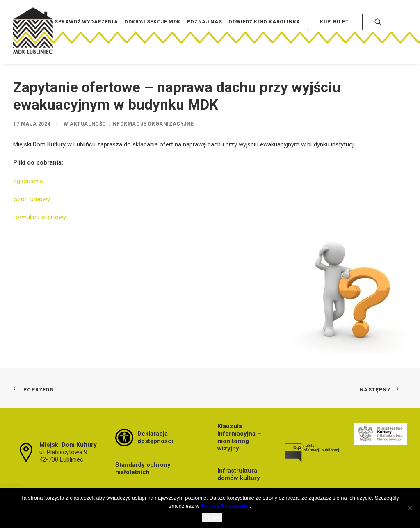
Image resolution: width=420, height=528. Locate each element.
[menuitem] (86, 34)
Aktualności (89, 124)
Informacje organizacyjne (152, 124)
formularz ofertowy (40, 217)
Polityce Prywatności (225, 506)
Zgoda (212, 517)
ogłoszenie (29, 181)
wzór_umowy (32, 199)
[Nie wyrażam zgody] (410, 508)
